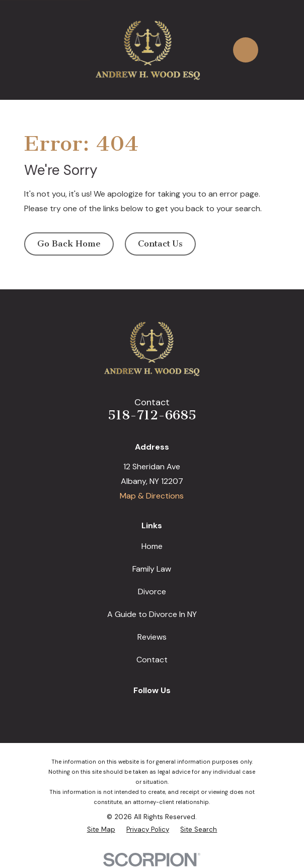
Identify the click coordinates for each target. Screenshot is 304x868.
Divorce (152, 592)
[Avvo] (185, 709)
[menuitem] (101, 830)
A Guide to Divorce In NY (152, 614)
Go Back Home (69, 243)
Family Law (152, 569)
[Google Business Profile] (119, 709)
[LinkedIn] (163, 709)
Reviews (152, 637)
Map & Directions (152, 496)
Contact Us (160, 243)
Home (152, 546)
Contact (152, 660)
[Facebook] (141, 709)
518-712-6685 (152, 415)
